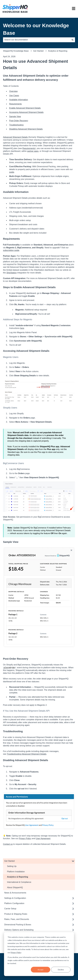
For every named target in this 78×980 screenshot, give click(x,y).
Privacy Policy (16, 952)
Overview (13, 91)
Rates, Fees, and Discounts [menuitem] (17, 919)
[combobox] (37, 40)
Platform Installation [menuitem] (16, 872)
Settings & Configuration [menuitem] (15, 898)
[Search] (73, 40)
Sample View (15, 117)
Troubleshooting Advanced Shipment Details (27, 754)
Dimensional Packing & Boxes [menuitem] (18, 925)
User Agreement (43, 838)
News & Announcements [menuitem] (15, 893)
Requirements (15, 104)
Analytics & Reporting (58, 51)
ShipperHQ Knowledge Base (16, 51)
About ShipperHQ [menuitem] (15, 887)
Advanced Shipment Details (15, 137)
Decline (61, 970)
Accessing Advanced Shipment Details (26, 112)
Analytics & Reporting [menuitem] (18, 877)
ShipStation (12, 273)
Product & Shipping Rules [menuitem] (16, 914)
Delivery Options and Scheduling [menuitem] (19, 930)
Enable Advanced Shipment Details (25, 108)
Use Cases (14, 96)
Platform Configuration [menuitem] (14, 903)
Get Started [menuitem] (9, 861)
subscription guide (11, 250)
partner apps (33, 151)
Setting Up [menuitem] (12, 866)
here (22, 328)
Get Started (38, 51)
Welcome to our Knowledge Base (36, 29)
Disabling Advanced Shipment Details (26, 129)
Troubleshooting (16, 125)
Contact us (8, 844)
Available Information (19, 100)
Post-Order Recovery (19, 121)
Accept (41, 970)
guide (12, 172)
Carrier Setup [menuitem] (10, 909)
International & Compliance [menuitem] (19, 882)
